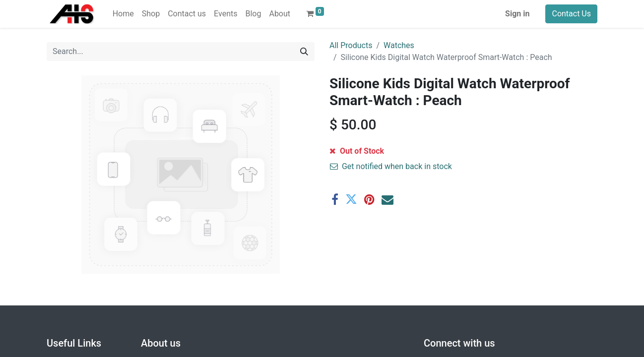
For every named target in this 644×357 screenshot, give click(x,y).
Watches (399, 45)
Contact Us (571, 14)
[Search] (304, 52)
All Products (351, 45)
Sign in (517, 14)
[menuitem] (123, 14)
